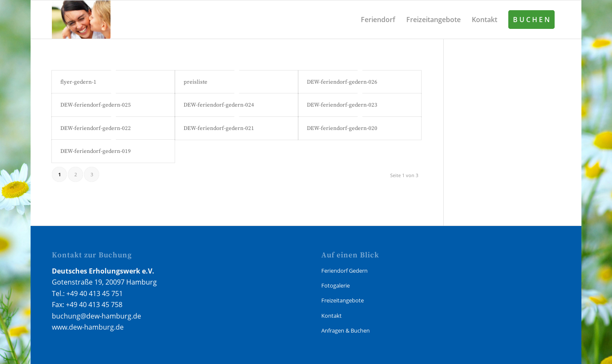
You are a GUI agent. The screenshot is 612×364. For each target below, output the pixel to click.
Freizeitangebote (343, 300)
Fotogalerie (336, 285)
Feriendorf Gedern (344, 271)
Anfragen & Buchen (346, 330)
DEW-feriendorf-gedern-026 (342, 82)
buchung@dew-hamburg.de (96, 316)
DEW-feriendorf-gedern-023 (342, 105)
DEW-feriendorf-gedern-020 (342, 128)
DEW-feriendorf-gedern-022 (96, 128)
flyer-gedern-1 (78, 82)
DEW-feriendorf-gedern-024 (219, 105)
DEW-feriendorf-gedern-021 (219, 128)
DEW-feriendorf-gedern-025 (96, 105)
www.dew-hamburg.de (88, 327)
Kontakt (331, 316)
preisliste (195, 82)
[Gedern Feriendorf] (81, 20)
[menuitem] (378, 20)
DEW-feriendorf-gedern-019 (96, 151)
